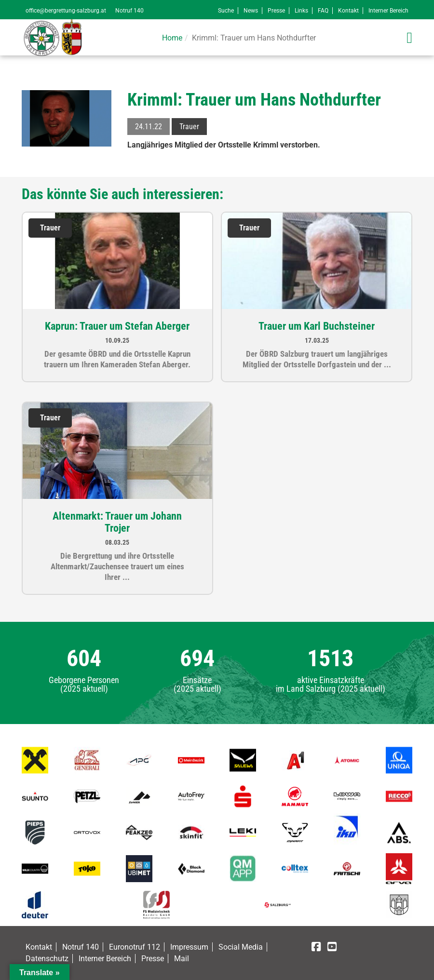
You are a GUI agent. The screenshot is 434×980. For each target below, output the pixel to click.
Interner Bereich (388, 11)
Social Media (241, 947)
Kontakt (348, 11)
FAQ (323, 11)
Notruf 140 (129, 11)
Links (301, 11)
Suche (226, 11)
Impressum (189, 947)
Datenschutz (47, 959)
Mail (182, 959)
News (251, 11)
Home (172, 38)
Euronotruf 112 (135, 947)
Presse (276, 11)
